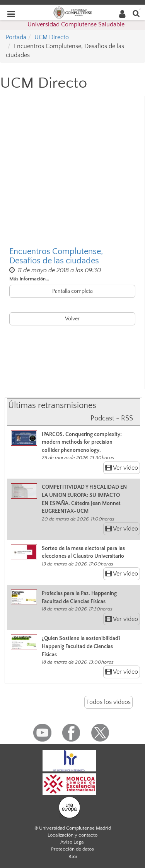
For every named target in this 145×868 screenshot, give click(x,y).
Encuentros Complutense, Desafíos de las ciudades (56, 256)
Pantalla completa (72, 291)
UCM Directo (52, 37)
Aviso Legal (72, 842)
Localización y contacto (72, 835)
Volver (72, 319)
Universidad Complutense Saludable (76, 24)
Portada (16, 37)
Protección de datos (72, 849)
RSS (73, 856)
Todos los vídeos (108, 702)
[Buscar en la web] (136, 13)
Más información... (29, 279)
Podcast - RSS (112, 418)
